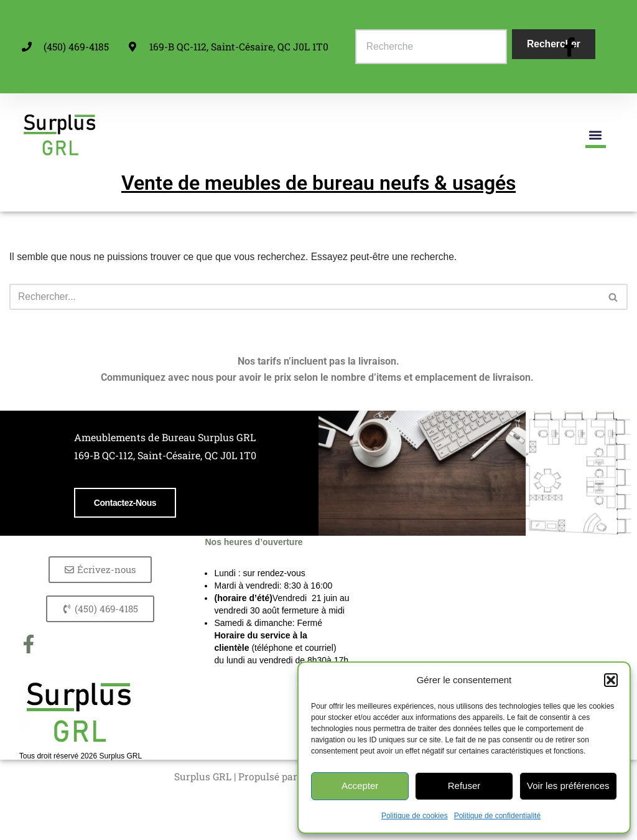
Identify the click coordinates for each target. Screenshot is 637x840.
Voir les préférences (568, 786)
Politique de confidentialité (497, 816)
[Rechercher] (305, 297)
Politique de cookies (415, 816)
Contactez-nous (96, 589)
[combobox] (432, 47)
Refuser (464, 786)
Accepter (360, 786)
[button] (611, 680)
